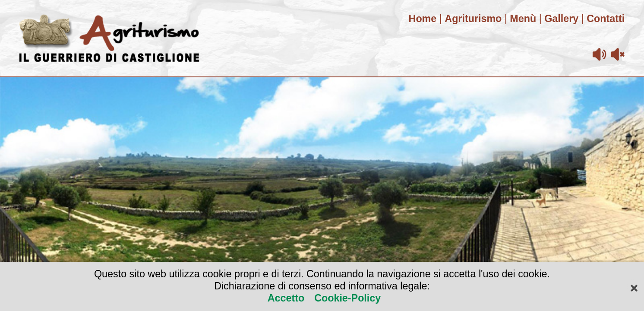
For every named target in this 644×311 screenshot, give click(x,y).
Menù (523, 19)
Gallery (561, 19)
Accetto (287, 298)
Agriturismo (473, 19)
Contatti (606, 19)
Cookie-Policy (346, 298)
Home (423, 19)
